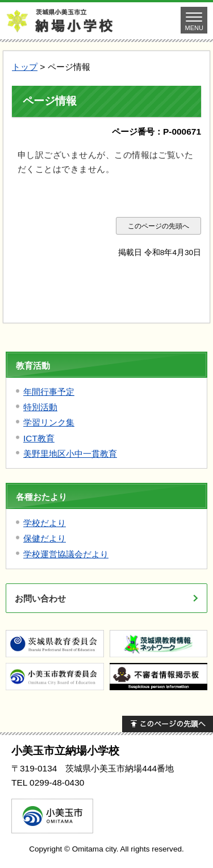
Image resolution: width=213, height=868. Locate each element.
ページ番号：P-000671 (156, 132)
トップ (25, 67)
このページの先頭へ (158, 226)
